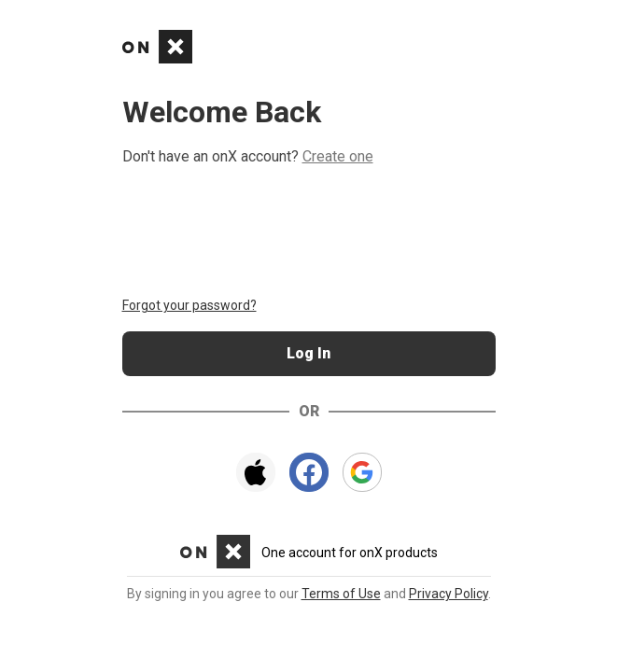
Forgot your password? (189, 305)
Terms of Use (341, 594)
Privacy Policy (449, 594)
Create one (338, 156)
